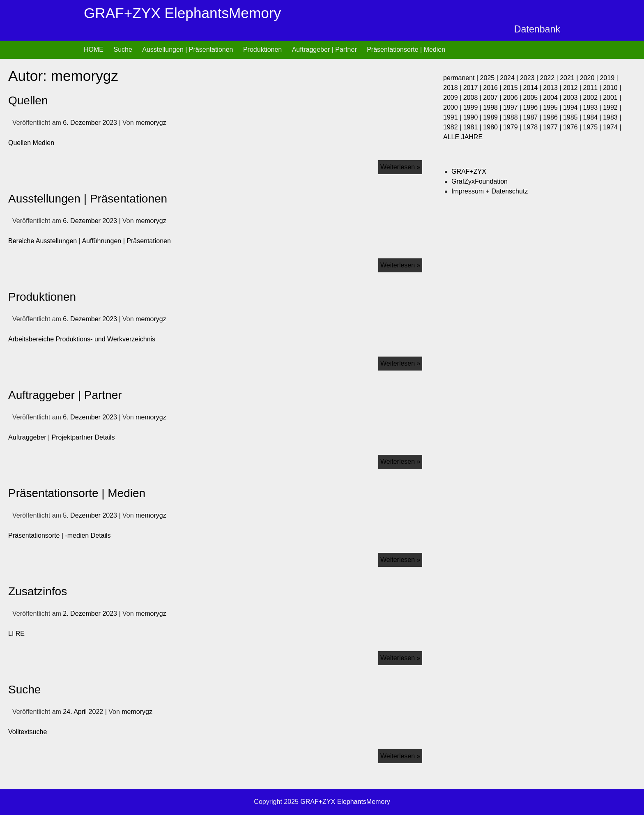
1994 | (573, 107)
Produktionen (262, 49)
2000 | (453, 107)
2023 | (530, 78)
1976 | (573, 127)
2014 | (533, 88)
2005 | (533, 98)
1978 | (533, 127)
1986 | (553, 117)
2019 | (609, 78)
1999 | (473, 107)
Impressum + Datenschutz (490, 191)
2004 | (553, 98)
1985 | (573, 117)
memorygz (151, 123)
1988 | (513, 117)
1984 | (593, 117)
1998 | (493, 107)
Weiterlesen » (401, 165)
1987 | (533, 117)
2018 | (453, 88)
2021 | (570, 78)
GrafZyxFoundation (480, 181)
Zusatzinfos (38, 591)
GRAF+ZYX (469, 172)
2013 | (553, 88)
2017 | (473, 88)
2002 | (593, 98)
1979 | (513, 127)
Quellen (28, 100)
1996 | (533, 107)
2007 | (493, 98)
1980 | (493, 127)
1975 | (593, 127)
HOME (94, 49)
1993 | (593, 107)
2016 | (493, 88)
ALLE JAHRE (463, 137)
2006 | (513, 98)
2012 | (573, 88)
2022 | (550, 78)
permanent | (462, 78)
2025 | (490, 78)
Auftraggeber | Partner (324, 49)
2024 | (510, 78)
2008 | (473, 98)
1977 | (553, 127)
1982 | (453, 127)
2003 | (573, 98)
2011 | (593, 88)
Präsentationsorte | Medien (406, 49)
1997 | (513, 107)
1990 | (473, 117)
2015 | (513, 88)
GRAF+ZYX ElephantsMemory (182, 13)
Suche (123, 49)
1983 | (612, 117)
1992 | (612, 107)
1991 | (453, 117)
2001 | (612, 98)
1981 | (473, 127)
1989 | (493, 117)
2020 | (590, 78)
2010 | (612, 88)
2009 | (453, 98)
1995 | (553, 107)
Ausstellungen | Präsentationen (187, 49)
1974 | (612, 127)
